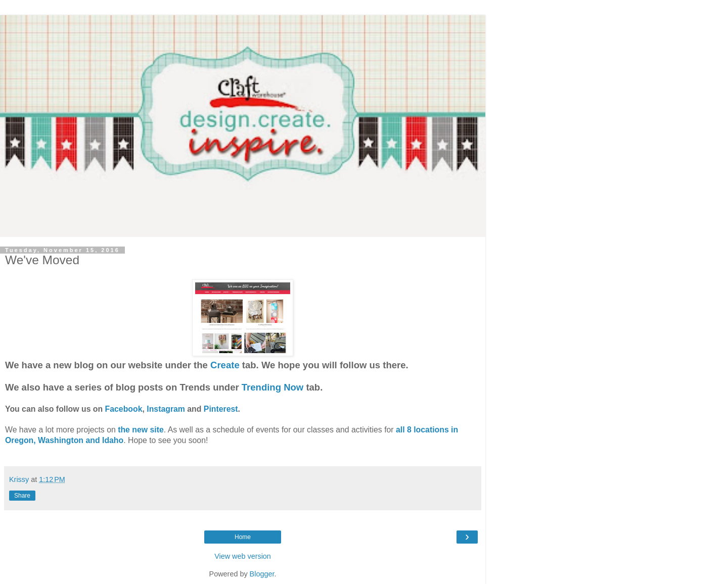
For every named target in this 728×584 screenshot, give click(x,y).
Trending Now (272, 387)
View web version (243, 556)
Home (243, 537)
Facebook (124, 409)
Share (22, 496)
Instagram (166, 409)
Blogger (262, 574)
